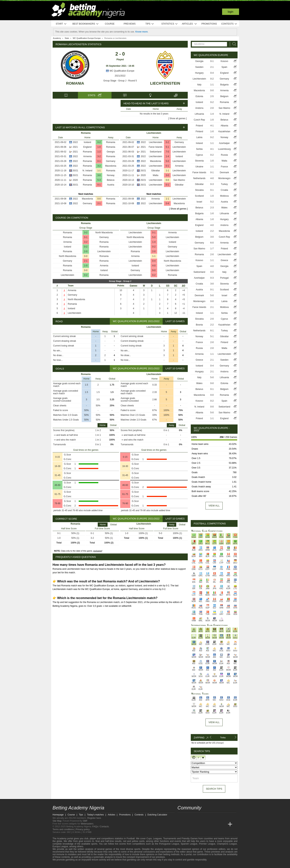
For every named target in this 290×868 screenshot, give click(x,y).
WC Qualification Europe (120, 71)
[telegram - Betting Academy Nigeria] (181, 816)
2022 (75, 142)
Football (131, 839)
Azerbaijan (224, 143)
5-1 (167, 147)
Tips (150, 24)
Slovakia (199, 190)
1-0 (99, 147)
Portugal (224, 278)
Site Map (57, 821)
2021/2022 (120, 76)
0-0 (99, 199)
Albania (224, 126)
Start (61, 24)
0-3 (212, 184)
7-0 (167, 152)
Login (231, 12)
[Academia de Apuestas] (209, 824)
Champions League (227, 844)
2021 (75, 147)
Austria (111, 185)
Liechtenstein (165, 83)
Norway (111, 175)
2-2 (212, 231)
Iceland (87, 142)
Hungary (199, 73)
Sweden (199, 67)
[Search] (233, 44)
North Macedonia (104, 233)
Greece (224, 260)
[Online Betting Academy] (202, 824)
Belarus (111, 180)
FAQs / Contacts (100, 827)
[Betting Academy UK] (223, 824)
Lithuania (199, 114)
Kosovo (224, 61)
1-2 (99, 152)
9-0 (154, 270)
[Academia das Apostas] (188, 824)
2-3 (212, 208)
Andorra (199, 108)
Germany (111, 161)
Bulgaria (224, 85)
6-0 (212, 243)
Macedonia (111, 166)
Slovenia (199, 161)
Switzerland (155, 152)
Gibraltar (155, 171)
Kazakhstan (224, 131)
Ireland (199, 143)
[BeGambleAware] (62, 865)
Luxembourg (224, 149)
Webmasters (87, 824)
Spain (224, 67)
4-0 (154, 266)
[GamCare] (84, 865)
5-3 (99, 180)
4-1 (212, 126)
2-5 (212, 96)
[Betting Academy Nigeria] (181, 824)
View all (214, 506)
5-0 (167, 161)
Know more (141, 32)
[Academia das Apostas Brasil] (195, 824)
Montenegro (224, 178)
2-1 (99, 203)
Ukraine (199, 167)
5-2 (212, 202)
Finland (199, 131)
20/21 (75, 171)
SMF (85, 821)
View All (214, 722)
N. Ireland (87, 171)
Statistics (170, 24)
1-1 (99, 171)
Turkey (224, 184)
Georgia (111, 152)
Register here (94, 818)
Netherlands (199, 178)
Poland (199, 126)
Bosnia (199, 325)
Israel (199, 202)
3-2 (99, 156)
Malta (156, 175)
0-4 (167, 203)
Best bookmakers (86, 24)
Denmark (224, 172)
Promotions (209, 24)
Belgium (224, 96)
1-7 (212, 249)
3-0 (99, 175)
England (87, 147)
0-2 (99, 142)
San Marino (179, 180)
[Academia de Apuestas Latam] (216, 824)
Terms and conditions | (64, 829)
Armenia (87, 156)
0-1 (99, 161)
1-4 (167, 156)
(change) (220, 743)
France (224, 167)
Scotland (199, 196)
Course (110, 24)
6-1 (212, 331)
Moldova (224, 196)
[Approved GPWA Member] (77, 865)
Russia (224, 155)
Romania (75, 83)
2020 (75, 180)
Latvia (199, 137)
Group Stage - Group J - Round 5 (120, 81)
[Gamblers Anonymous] (95, 865)
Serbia (199, 149)
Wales (224, 208)
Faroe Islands (156, 147)
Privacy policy (83, 829)
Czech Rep (199, 120)
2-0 (86, 251)
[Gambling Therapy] (90, 865)
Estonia (199, 96)
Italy (199, 85)
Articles (190, 24)
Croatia (224, 190)
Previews (130, 24)
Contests (229, 24)
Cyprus (199, 155)
